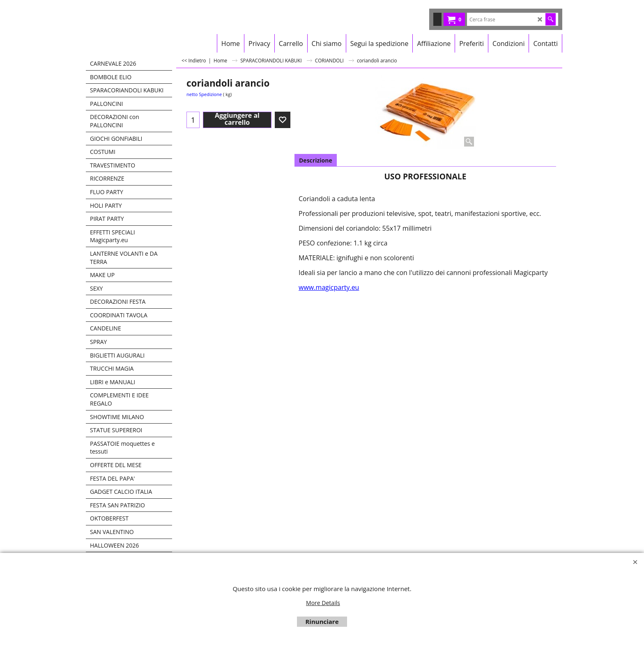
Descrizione (316, 160)
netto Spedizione (204, 94)
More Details (323, 603)
